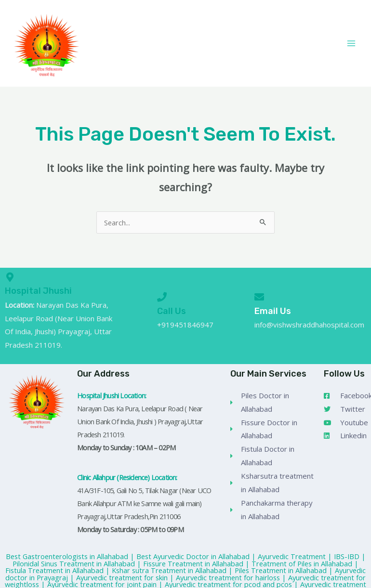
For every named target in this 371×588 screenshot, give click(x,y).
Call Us (172, 311)
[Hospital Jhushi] (10, 277)
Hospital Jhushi (38, 291)
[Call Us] (162, 297)
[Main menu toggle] (351, 43)
